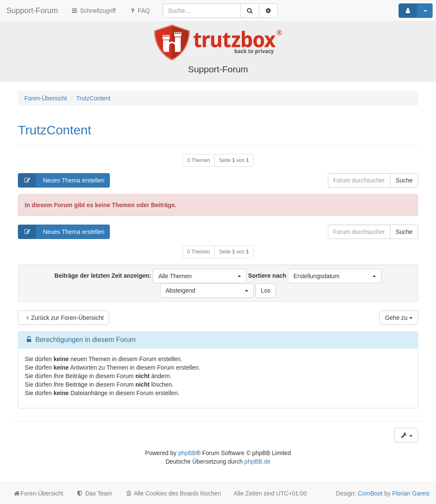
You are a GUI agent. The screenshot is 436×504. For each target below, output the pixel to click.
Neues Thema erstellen (61, 180)
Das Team (94, 493)
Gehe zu (399, 318)
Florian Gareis (411, 493)
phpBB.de (258, 461)
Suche (404, 180)
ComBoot (370, 493)
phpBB (187, 453)
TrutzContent (54, 130)
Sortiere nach (315, 276)
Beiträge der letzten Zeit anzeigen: (151, 276)
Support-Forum (32, 11)
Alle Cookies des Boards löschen (173, 493)
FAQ (139, 11)
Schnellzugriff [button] (93, 11)
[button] (200, 276)
